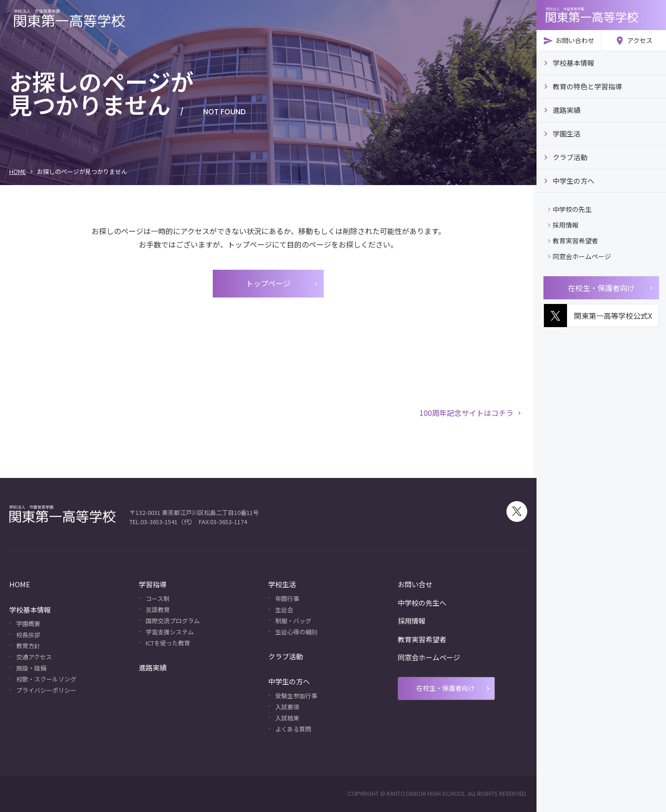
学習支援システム (170, 632)
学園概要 (28, 623)
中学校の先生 (570, 212)
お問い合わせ (569, 41)
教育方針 (28, 646)
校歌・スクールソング (46, 679)
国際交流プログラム (173, 621)
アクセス (634, 41)
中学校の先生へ (422, 603)
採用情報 (563, 228)
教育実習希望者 (573, 243)
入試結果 (287, 718)
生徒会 (284, 610)
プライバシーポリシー (46, 690)
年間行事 (287, 598)
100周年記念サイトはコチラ (471, 413)
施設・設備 (31, 668)
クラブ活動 (286, 656)
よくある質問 (293, 729)
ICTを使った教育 (168, 643)
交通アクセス (34, 657)
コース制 (157, 598)
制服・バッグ (293, 621)
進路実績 (153, 667)
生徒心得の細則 (296, 632)
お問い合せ (415, 584)
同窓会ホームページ (580, 259)
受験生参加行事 (296, 696)
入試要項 (287, 707)
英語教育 (158, 610)
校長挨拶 (28, 635)
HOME (18, 171)
